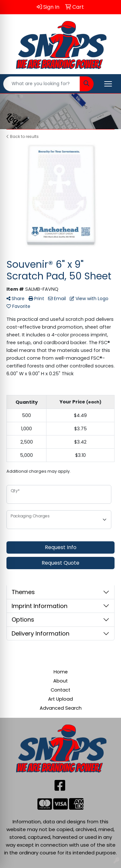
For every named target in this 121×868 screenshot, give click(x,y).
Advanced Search (61, 708)
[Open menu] (108, 84)
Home (61, 672)
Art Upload (60, 699)
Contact (60, 690)
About (60, 681)
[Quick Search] (42, 84)
